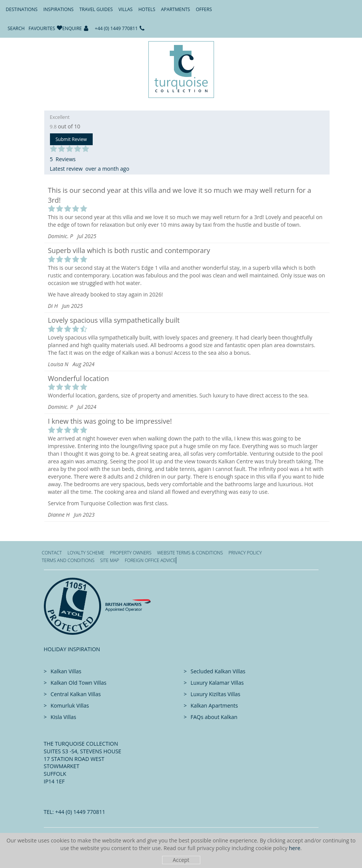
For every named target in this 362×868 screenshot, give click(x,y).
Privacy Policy (245, 553)
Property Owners (131, 553)
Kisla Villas (64, 717)
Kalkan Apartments (214, 705)
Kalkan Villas (66, 671)
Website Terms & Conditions (190, 553)
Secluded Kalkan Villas (218, 671)
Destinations (22, 9)
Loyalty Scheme (86, 553)
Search (16, 28)
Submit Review (71, 139)
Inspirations (58, 9)
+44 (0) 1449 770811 (117, 28)
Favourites (42, 28)
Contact (52, 553)
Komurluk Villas (70, 705)
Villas (126, 9)
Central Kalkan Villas (76, 694)
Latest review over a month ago (90, 169)
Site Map (109, 560)
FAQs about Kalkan (214, 717)
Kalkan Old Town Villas (79, 683)
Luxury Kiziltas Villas (216, 694)
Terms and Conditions (68, 560)
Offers (204, 9)
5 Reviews (63, 159)
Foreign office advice (150, 560)
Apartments (175, 9)
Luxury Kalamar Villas (217, 683)
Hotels (147, 9)
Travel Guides (96, 9)
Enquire (72, 28)
